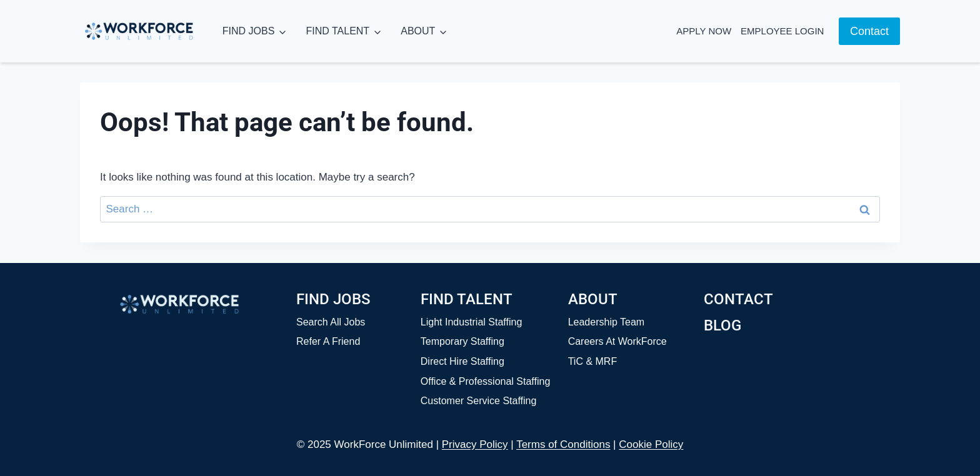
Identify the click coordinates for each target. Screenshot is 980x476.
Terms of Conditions (563, 444)
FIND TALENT (337, 31)
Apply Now (704, 31)
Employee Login (782, 31)
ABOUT (418, 31)
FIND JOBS (249, 31)
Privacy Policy (475, 444)
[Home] (179, 304)
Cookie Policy (651, 444)
